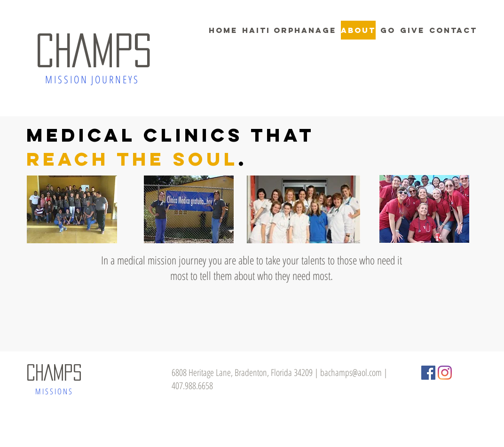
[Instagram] (445, 373)
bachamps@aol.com (351, 372)
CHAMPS (94, 50)
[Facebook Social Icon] (428, 373)
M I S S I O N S (54, 391)
